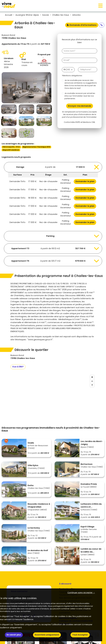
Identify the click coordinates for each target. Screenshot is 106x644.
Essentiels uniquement (47, 635)
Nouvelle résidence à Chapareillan (39, 505)
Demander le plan (85, 181)
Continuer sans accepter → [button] (81, 593)
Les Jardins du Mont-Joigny (92, 443)
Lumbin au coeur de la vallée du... (91, 550)
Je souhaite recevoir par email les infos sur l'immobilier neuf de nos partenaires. (80, 96)
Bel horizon (87, 464)
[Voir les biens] (53, 167)
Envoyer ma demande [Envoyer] (80, 106)
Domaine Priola (89, 484)
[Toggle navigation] (100, 6)
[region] (53, 394)
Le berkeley (34, 528)
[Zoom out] (92, 381)
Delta (31, 485)
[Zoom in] (92, 377)
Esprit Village (88, 527)
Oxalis (31, 443)
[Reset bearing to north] (92, 385)
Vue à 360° (18, 367)
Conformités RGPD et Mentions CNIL (79, 122)
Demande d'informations (82, 25)
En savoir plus (14, 635)
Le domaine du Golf (38, 550)
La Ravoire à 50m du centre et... (91, 505)
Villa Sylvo (33, 465)
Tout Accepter (80, 635)
